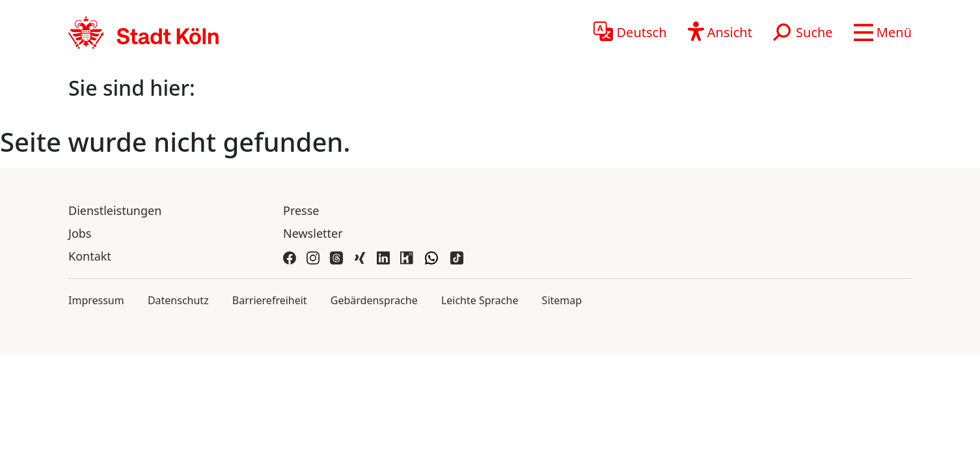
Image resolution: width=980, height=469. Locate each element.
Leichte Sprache (480, 300)
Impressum (96, 300)
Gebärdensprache (374, 300)
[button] (883, 33)
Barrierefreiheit (270, 300)
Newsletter (313, 233)
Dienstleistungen (115, 210)
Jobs (80, 233)
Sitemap (562, 300)
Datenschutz (178, 300)
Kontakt (90, 256)
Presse (301, 210)
